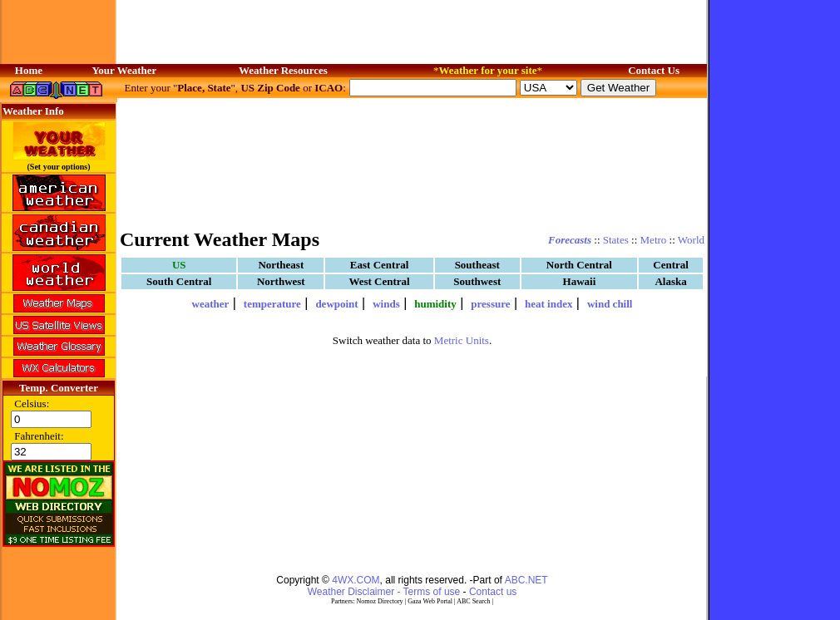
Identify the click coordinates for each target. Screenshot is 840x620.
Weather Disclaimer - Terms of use (384, 592)
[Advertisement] (412, 162)
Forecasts (570, 240)
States (616, 240)
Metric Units (462, 340)
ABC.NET (526, 580)
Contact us (493, 592)
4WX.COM (356, 580)
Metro (654, 240)
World (691, 240)
